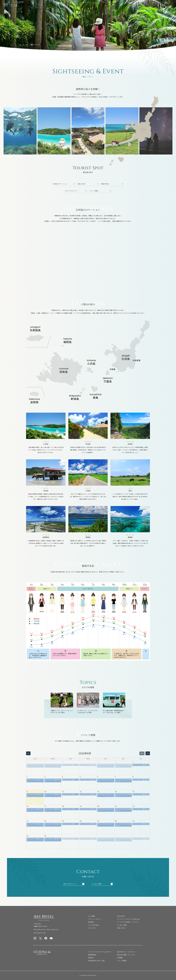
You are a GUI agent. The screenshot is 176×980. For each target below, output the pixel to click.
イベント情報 (93, 191)
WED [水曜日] (88, 759)
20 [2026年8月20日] (98, 806)
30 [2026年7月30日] (98, 762)
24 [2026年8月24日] (45, 821)
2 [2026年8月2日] (27, 777)
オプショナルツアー (71, 191)
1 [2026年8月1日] (133, 762)
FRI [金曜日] (123, 759)
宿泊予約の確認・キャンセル (126, 955)
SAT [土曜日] (141, 759)
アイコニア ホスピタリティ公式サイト (100, 952)
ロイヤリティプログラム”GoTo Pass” (129, 919)
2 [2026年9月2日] (80, 836)
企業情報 (120, 958)
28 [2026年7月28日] (63, 762)
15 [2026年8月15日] (134, 791)
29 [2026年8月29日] (134, 821)
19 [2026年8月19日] (81, 806)
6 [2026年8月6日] (98, 777)
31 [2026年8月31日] (45, 836)
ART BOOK (121, 916)
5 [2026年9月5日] (133, 836)
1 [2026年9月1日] (63, 836)
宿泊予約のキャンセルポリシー (127, 952)
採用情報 (91, 922)
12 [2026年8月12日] (81, 791)
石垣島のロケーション (60, 184)
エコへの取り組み (94, 925)
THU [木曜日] (106, 759)
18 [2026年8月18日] (63, 806)
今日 (142, 753)
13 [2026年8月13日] (98, 791)
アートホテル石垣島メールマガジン (128, 922)
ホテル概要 (91, 916)
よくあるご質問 (102, 884)
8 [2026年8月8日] (133, 777)
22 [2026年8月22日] (134, 806)
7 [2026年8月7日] (115, 777)
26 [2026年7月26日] (28, 762)
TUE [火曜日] (70, 759)
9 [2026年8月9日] (27, 791)
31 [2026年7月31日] (116, 762)
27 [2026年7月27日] (45, 762)
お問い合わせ (121, 928)
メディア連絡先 (122, 961)
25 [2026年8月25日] (63, 821)
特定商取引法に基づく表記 (96, 961)
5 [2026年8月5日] (80, 777)
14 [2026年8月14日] (116, 791)
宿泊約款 (91, 958)
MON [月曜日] (53, 759)
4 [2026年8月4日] (63, 777)
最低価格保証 (92, 955)
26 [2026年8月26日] (81, 821)
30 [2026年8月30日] (28, 836)
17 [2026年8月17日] (45, 806)
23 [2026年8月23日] (28, 821)
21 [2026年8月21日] (116, 806)
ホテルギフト (92, 928)
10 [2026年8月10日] (45, 791)
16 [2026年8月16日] (28, 806)
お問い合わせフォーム (74, 884)
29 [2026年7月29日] (81, 762)
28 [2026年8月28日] (116, 821)
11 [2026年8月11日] (63, 791)
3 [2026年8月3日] (45, 777)
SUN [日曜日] (35, 759)
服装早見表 (105, 184)
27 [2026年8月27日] (98, 821)
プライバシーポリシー (95, 919)
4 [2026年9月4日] (115, 836)
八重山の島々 (81, 184)
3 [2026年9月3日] (98, 836)
